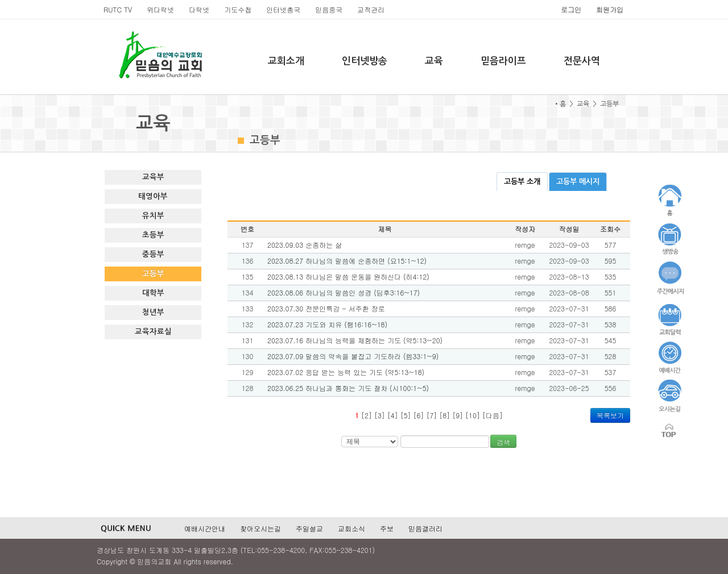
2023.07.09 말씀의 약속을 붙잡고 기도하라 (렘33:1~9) (353, 356)
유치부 (153, 216)
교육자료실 (153, 332)
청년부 (153, 312)
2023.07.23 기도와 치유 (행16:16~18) (327, 324)
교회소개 (286, 61)
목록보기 (610, 415)
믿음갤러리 (425, 528)
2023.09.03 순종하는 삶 (305, 245)
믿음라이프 (503, 61)
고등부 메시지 (578, 182)
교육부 (153, 177)
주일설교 (309, 528)
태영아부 (153, 196)
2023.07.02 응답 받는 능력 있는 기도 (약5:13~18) (346, 372)
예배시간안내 (205, 528)
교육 (434, 61)
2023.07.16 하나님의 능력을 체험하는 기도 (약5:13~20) (355, 340)
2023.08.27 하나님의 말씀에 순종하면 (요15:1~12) (347, 261)
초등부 (153, 235)
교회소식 (351, 528)
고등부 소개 (522, 182)
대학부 (153, 293)
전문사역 (582, 61)
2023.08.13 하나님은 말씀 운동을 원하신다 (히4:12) (348, 276)
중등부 (153, 254)
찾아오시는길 (260, 528)
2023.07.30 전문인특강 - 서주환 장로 (326, 308)
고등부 (153, 274)
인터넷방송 (365, 61)
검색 (503, 442)
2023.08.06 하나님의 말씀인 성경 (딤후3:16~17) (344, 292)
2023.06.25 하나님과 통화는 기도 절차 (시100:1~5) (348, 388)
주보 (387, 528)
